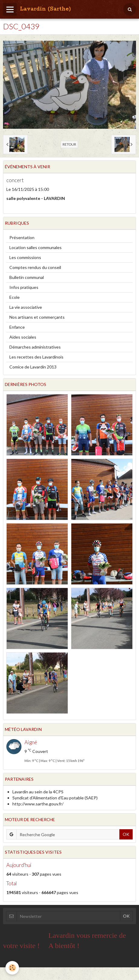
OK (126, 834)
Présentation (22, 237)
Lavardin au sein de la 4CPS (38, 792)
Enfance (17, 327)
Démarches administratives (35, 347)
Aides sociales (23, 337)
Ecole (15, 297)
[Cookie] (12, 968)
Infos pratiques (24, 287)
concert (15, 180)
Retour (69, 144)
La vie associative (26, 307)
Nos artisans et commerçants (37, 317)
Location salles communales (36, 247)
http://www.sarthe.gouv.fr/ (38, 804)
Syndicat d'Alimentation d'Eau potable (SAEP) (55, 798)
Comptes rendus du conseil (35, 267)
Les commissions (25, 257)
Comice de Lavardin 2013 (33, 367)
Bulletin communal (27, 277)
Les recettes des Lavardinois (36, 357)
